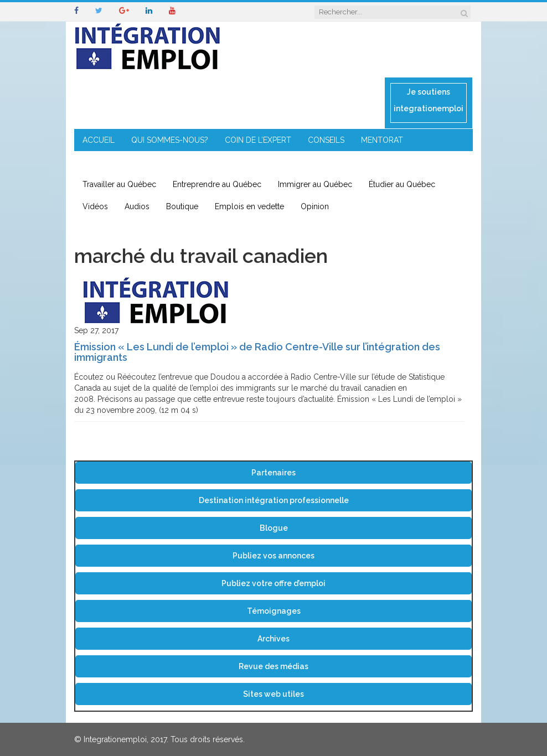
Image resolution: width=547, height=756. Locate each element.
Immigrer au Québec (315, 184)
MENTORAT (382, 140)
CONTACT (298, 162)
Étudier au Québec (402, 184)
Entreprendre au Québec (217, 184)
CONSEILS (326, 140)
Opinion (315, 206)
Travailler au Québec (119, 184)
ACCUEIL (99, 140)
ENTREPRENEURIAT (117, 162)
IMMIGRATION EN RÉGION (216, 162)
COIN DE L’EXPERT (258, 140)
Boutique (182, 206)
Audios (137, 206)
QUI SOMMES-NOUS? (170, 140)
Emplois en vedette (249, 206)
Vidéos (95, 206)
